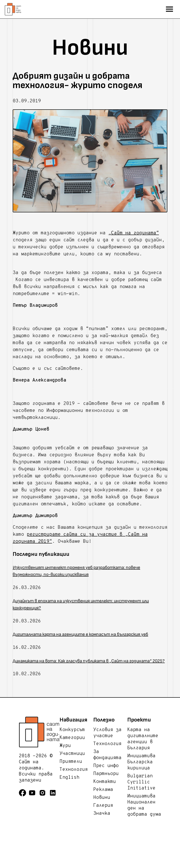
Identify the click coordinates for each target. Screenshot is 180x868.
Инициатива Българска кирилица (141, 762)
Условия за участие (107, 733)
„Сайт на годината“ (134, 233)
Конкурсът (72, 730)
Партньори (106, 774)
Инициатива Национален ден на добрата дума (144, 805)
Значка (102, 814)
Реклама (103, 790)
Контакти (105, 782)
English (69, 778)
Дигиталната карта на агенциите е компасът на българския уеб (80, 634)
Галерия (103, 806)
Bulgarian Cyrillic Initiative (141, 782)
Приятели (71, 762)
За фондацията (107, 755)
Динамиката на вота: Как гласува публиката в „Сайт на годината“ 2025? (89, 661)
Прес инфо (106, 766)
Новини (102, 798)
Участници (72, 754)
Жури (65, 746)
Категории (72, 738)
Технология (74, 770)
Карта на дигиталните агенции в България (143, 739)
